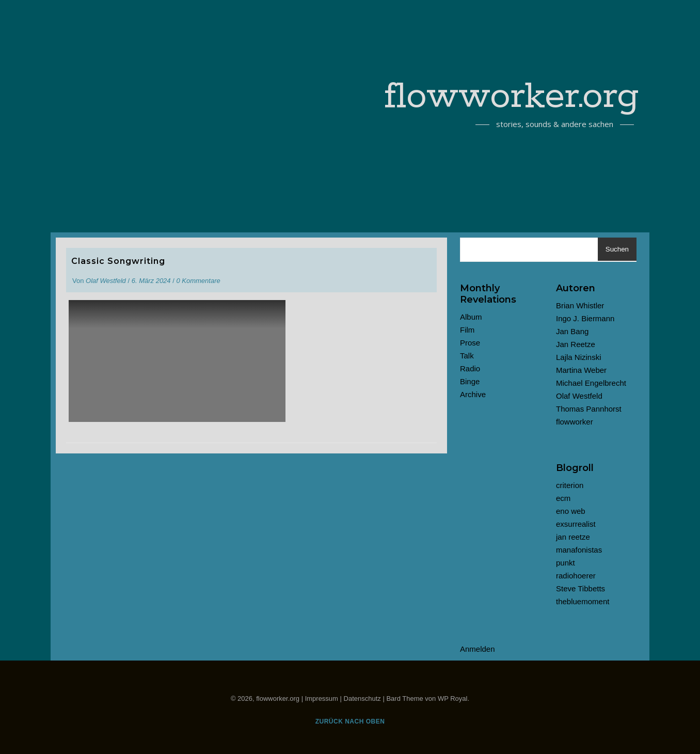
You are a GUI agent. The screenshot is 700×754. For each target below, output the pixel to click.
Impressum (322, 698)
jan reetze (573, 537)
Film (467, 330)
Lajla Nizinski (579, 357)
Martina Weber (581, 370)
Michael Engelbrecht (591, 383)
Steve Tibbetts (580, 588)
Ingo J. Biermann (585, 318)
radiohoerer (576, 576)
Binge (470, 381)
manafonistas (579, 550)
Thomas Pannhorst (589, 409)
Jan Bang (572, 331)
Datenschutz (362, 698)
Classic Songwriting (118, 261)
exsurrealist (576, 524)
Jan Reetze (576, 344)
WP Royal (453, 698)
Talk (467, 356)
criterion (570, 485)
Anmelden (478, 649)
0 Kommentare (198, 281)
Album (471, 317)
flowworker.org (512, 97)
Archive (473, 394)
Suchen (617, 249)
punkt (566, 563)
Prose (470, 343)
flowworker (575, 422)
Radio (470, 368)
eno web (571, 511)
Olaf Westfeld (106, 281)
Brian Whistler (580, 305)
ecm (563, 498)
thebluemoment (583, 601)
